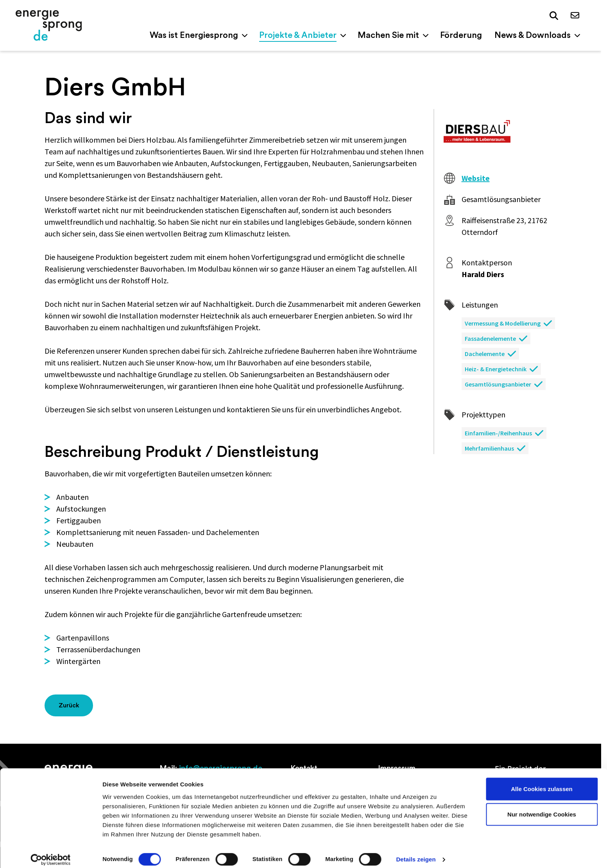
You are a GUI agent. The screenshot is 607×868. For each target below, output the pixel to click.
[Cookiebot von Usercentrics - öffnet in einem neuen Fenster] (51, 853)
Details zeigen (416, 853)
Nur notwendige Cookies (542, 808)
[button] (554, 16)
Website (476, 178)
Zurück (69, 705)
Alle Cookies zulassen (542, 782)
